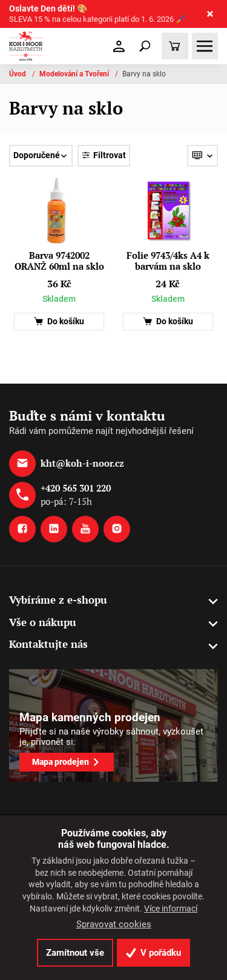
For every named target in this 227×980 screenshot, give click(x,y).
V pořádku (153, 953)
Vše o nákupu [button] (43, 622)
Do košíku (59, 322)
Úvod (18, 74)
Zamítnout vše (75, 953)
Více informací (171, 908)
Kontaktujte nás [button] (48, 644)
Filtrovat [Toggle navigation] (104, 155)
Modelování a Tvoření (75, 74)
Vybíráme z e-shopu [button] (58, 600)
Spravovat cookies (114, 924)
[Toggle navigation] (145, 46)
